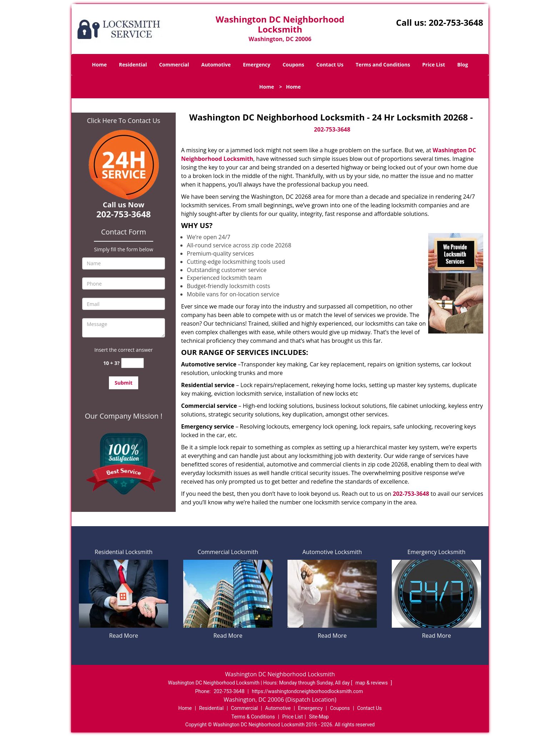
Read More (123, 636)
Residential (133, 65)
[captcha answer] (132, 363)
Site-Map (319, 717)
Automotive (216, 65)
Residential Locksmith (124, 552)
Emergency (257, 65)
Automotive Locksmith (332, 552)
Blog (462, 65)
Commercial (174, 65)
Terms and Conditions (383, 65)
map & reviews (372, 683)
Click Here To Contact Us (123, 120)
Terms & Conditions (253, 717)
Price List (434, 65)
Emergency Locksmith (437, 552)
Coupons (293, 65)
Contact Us (330, 65)
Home (99, 65)
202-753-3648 (456, 22)
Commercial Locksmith (228, 552)
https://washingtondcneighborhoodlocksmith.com (307, 691)
